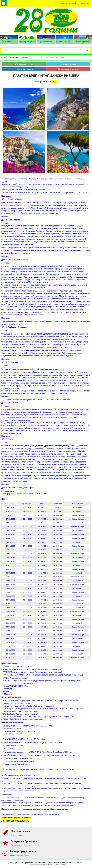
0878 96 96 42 (67, 3)
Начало (4, 57)
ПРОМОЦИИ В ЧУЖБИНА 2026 (21, 57)
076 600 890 (84, 3)
